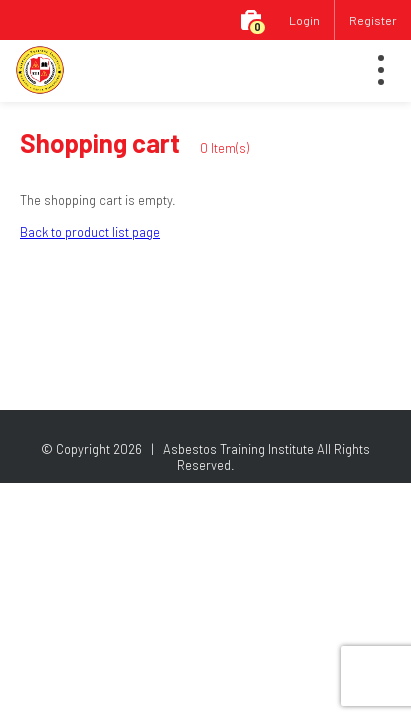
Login (304, 20)
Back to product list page (90, 232)
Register (373, 20)
